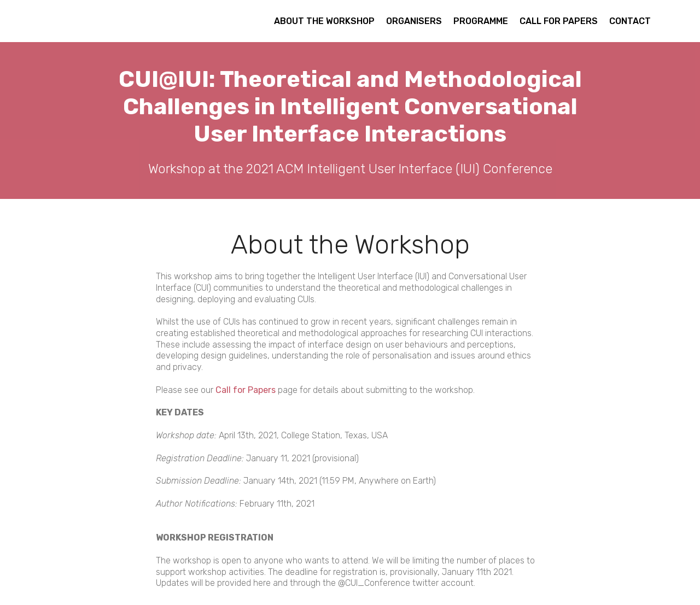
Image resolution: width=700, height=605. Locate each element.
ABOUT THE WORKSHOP (324, 21)
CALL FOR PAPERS (559, 21)
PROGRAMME (481, 21)
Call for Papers (246, 390)
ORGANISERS (414, 21)
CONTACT (630, 21)
